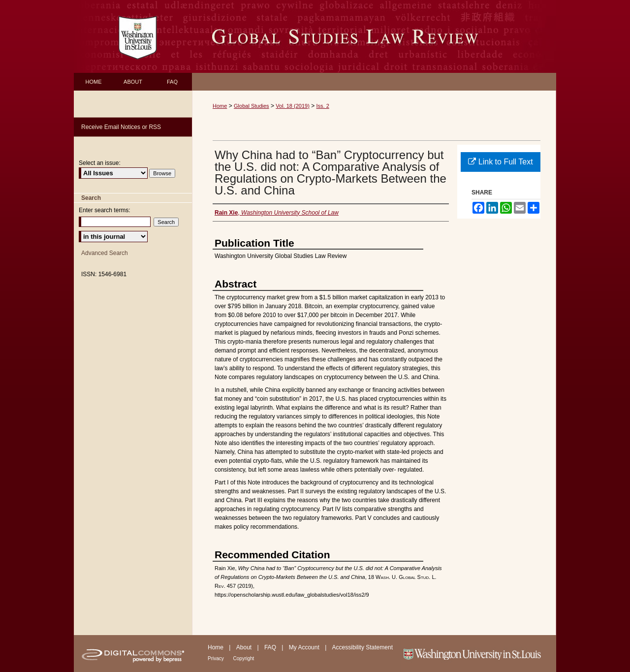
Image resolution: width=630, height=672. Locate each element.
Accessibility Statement (362, 647)
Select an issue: (100, 163)
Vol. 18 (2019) (293, 106)
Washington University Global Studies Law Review (374, 36)
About (245, 647)
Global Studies (252, 106)
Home (220, 106)
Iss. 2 (323, 106)
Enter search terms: (105, 210)
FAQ (271, 647)
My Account (305, 647)
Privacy (217, 658)
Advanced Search (105, 253)
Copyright (244, 658)
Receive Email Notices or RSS (121, 127)
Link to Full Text (500, 162)
